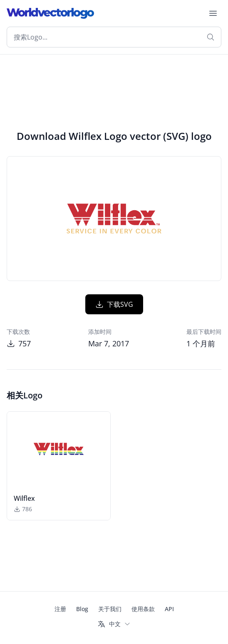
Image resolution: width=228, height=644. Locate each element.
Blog (82, 609)
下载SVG (114, 304)
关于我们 (110, 609)
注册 (60, 609)
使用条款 (143, 609)
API (169, 609)
